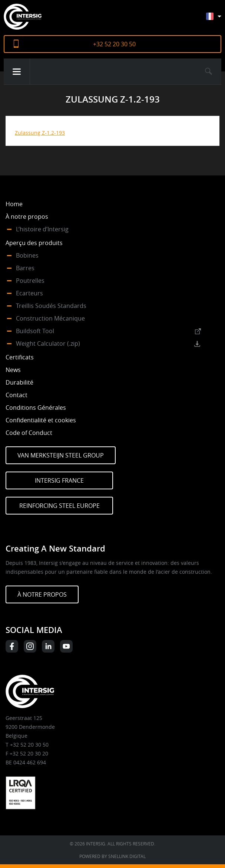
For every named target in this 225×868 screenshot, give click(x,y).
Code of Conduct (29, 433)
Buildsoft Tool (35, 331)
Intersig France (59, 480)
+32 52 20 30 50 (114, 44)
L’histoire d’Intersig (42, 229)
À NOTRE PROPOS (42, 594)
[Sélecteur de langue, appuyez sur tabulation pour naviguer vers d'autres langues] (219, 20)
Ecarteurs (29, 293)
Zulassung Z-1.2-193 (40, 133)
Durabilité (19, 382)
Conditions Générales (36, 408)
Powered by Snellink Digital (112, 856)
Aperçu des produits (34, 243)
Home (14, 204)
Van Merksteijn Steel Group (61, 455)
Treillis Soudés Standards (51, 306)
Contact (16, 395)
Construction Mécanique (50, 318)
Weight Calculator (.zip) (48, 343)
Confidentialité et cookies (41, 420)
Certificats (20, 357)
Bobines (27, 255)
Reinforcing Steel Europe (59, 506)
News (13, 370)
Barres (25, 268)
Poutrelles (30, 281)
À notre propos (27, 217)
